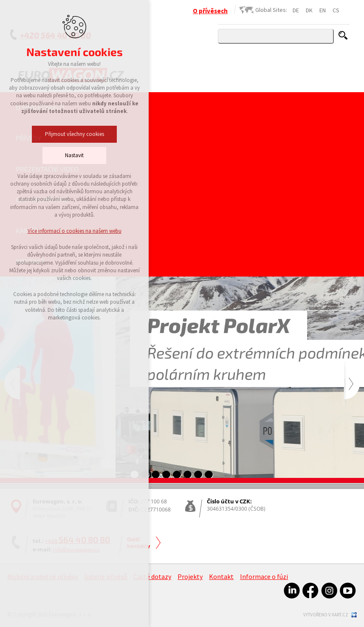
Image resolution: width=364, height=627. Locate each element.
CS (336, 10)
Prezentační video (47, 169)
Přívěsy (28, 138)
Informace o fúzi (264, 576)
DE (296, 10)
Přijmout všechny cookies (75, 134)
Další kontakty (138, 542)
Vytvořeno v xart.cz (326, 615)
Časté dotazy (152, 576)
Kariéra (29, 230)
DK (309, 10)
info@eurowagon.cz (76, 549)
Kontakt (30, 261)
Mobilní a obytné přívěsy (42, 576)
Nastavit (74, 155)
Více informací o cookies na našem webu (75, 231)
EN (323, 10)
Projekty (190, 576)
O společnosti (40, 107)
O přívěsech (210, 11)
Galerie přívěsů (42, 199)
